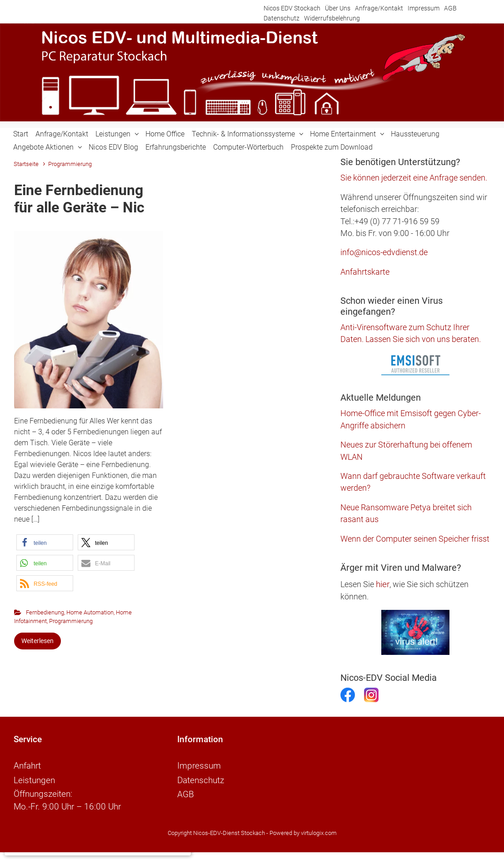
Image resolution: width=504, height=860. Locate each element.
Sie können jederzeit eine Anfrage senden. (414, 178)
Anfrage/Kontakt (379, 8)
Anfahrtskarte (365, 272)
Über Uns (338, 8)
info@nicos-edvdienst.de (384, 252)
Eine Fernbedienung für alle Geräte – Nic (79, 199)
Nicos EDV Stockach (292, 8)
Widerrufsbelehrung (332, 18)
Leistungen (113, 134)
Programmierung (71, 621)
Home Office (165, 134)
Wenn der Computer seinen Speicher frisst (415, 539)
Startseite (26, 164)
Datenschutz (282, 18)
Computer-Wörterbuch (248, 147)
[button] (45, 542)
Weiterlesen (37, 641)
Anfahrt (27, 765)
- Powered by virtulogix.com (302, 830)
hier (383, 584)
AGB (450, 8)
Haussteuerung (415, 134)
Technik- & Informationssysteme (243, 134)
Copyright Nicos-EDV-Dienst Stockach (216, 830)
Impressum (424, 8)
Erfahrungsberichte (176, 147)
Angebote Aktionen (43, 147)
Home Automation (90, 612)
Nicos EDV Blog (113, 147)
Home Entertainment (343, 134)
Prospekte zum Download (332, 147)
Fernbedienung (45, 612)
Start (21, 134)
